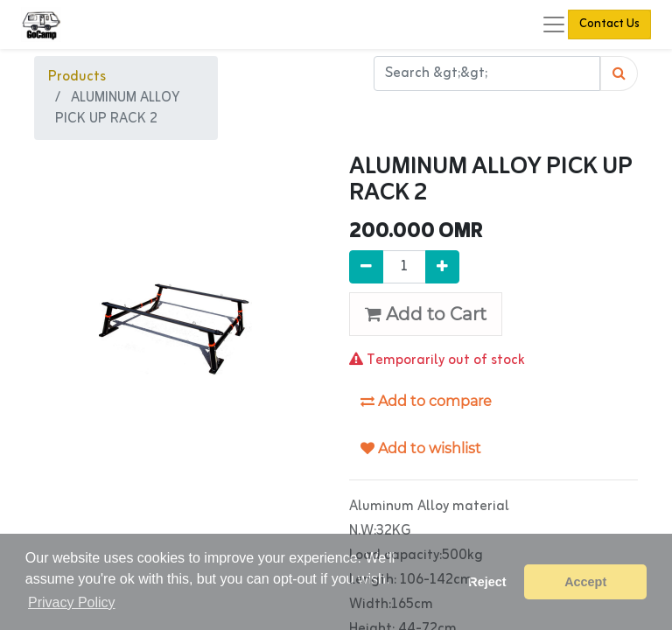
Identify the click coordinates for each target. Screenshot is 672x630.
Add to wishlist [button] (421, 448)
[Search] (619, 73)
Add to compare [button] (426, 401)
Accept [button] (585, 582)
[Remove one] (366, 267)
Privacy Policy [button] (72, 602)
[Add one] (442, 267)
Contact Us (609, 24)
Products (77, 77)
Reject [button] (487, 582)
